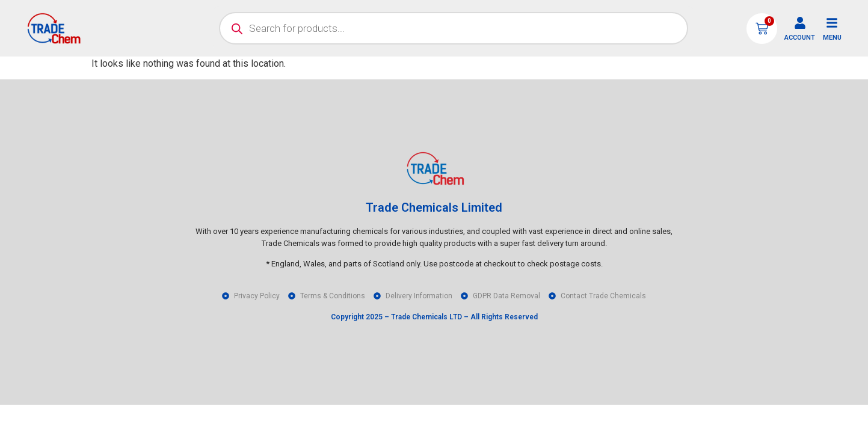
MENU (832, 38)
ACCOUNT (800, 38)
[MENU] (832, 23)
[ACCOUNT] (800, 23)
